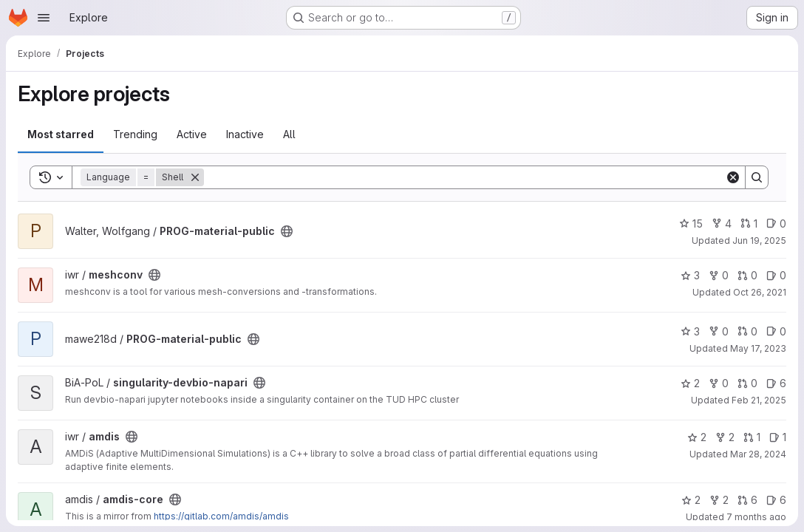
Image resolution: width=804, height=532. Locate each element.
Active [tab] (192, 134)
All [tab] (289, 134)
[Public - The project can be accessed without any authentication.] (287, 231)
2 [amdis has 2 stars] (697, 437)
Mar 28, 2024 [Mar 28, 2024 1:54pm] (758, 454)
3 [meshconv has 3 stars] (690, 275)
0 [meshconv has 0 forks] (719, 275)
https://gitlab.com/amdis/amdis (221, 516)
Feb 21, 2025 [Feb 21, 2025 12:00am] (759, 400)
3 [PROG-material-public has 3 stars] (690, 331)
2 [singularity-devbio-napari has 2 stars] (690, 383)
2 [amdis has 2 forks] (725, 437)
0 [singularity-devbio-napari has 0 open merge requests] (747, 383)
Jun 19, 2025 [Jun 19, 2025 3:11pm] (759, 241)
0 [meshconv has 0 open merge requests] (747, 275)
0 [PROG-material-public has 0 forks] (719, 331)
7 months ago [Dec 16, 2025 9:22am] (756, 517)
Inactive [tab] (245, 134)
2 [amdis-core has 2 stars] (691, 500)
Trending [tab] (135, 134)
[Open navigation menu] (44, 18)
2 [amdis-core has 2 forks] (719, 500)
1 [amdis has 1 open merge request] (752, 437)
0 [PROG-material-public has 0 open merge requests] (747, 331)
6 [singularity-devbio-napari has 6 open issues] (776, 383)
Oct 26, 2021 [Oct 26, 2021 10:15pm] (760, 292)
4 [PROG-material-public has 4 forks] (722, 224)
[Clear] (733, 177)
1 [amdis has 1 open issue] (778, 437)
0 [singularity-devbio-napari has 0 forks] (719, 383)
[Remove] (195, 177)
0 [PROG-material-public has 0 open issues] (776, 224)
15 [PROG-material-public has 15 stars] (691, 224)
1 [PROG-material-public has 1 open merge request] (749, 224)
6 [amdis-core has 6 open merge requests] (747, 500)
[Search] (464, 177)
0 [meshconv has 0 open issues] (776, 275)
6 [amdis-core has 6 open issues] (776, 500)
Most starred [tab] (61, 134)
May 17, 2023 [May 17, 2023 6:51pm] (758, 348)
